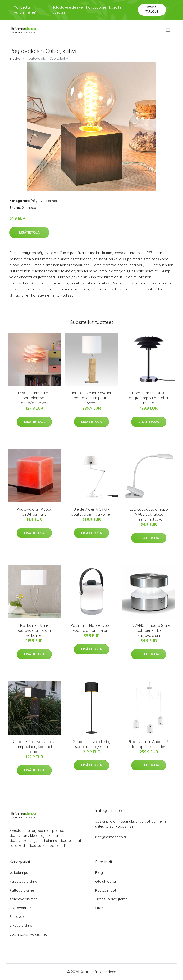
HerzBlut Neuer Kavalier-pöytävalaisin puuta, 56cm (92, 398)
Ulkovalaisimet (21, 925)
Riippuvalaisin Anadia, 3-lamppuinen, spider (149, 744)
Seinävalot (18, 917)
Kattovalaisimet (22, 890)
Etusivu (15, 58)
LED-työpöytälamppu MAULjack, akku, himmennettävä (149, 514)
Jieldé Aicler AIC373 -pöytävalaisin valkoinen (91, 512)
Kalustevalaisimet (24, 881)
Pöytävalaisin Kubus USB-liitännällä (34, 512)
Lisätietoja (29, 232)
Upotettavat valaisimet (28, 934)
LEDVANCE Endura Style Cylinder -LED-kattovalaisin (149, 630)
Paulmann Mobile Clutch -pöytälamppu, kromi (92, 628)
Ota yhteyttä (105, 881)
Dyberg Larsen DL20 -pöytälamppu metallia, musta (149, 398)
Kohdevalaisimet (23, 899)
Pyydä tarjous (152, 9)
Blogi (99, 873)
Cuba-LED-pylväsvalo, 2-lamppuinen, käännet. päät (34, 747)
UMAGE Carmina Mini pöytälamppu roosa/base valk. (34, 398)
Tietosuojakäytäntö (111, 899)
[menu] (168, 30)
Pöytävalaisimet (44, 201)
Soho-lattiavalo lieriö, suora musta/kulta (91, 744)
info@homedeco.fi (110, 837)
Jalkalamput (19, 873)
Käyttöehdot (106, 890)
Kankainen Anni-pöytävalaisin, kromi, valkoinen (34, 630)
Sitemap (102, 908)
